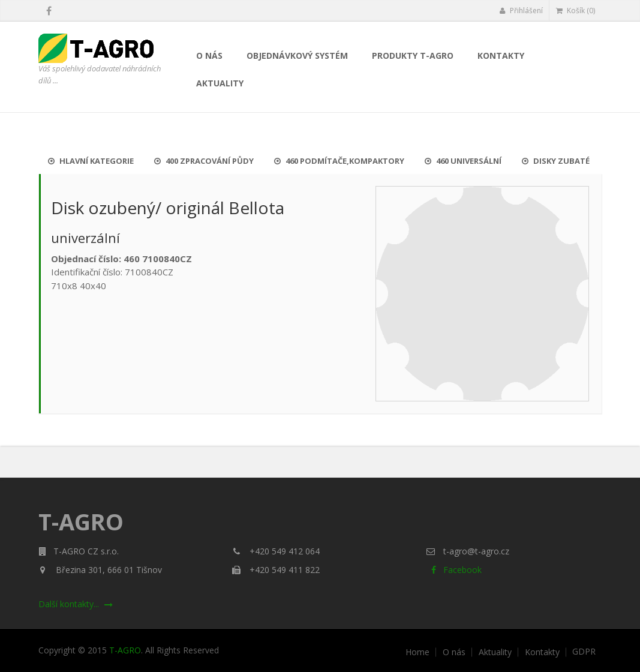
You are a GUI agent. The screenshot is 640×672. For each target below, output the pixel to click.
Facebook (454, 570)
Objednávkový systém (297, 55)
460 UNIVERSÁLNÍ (463, 161)
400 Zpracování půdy (204, 161)
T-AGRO (125, 650)
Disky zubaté (556, 161)
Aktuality (220, 83)
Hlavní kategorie (91, 161)
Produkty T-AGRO (413, 55)
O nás (209, 55)
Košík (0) (576, 10)
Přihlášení (521, 10)
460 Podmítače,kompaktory (339, 161)
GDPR (584, 652)
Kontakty (501, 55)
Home (417, 652)
